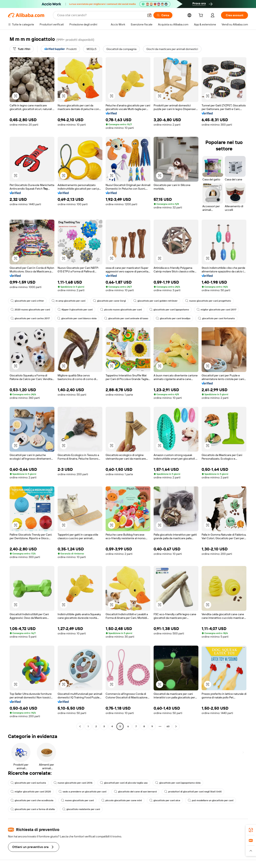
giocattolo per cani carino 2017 (30, 318)
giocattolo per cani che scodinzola (32, 800)
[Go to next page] (176, 726)
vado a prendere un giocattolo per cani (82, 792)
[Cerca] (163, 15)
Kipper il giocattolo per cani (75, 310)
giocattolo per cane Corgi (109, 301)
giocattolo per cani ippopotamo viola (178, 783)
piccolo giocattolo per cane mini (122, 800)
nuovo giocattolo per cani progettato (208, 301)
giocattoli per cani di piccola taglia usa (124, 783)
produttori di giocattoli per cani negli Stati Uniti (193, 792)
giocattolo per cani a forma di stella (33, 809)
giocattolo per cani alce (165, 800)
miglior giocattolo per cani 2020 (31, 792)
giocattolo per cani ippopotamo (169, 310)
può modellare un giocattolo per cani (211, 800)
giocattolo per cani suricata (28, 783)
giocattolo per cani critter (27, 301)
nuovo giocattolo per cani (77, 800)
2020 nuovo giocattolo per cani (30, 310)
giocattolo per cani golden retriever (155, 301)
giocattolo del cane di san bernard (135, 792)
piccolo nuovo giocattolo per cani (121, 310)
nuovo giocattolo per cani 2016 (73, 783)
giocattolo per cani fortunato (216, 318)
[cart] (202, 16)
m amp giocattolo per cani (68, 301)
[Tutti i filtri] (22, 49)
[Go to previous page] (80, 726)
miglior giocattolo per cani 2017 (216, 310)
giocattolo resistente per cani (81, 809)
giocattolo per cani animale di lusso (126, 318)
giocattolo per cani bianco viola (77, 318)
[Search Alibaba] (100, 15)
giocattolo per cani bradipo (173, 318)
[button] (149, 15)
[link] (251, 830)
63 (168, 726)
